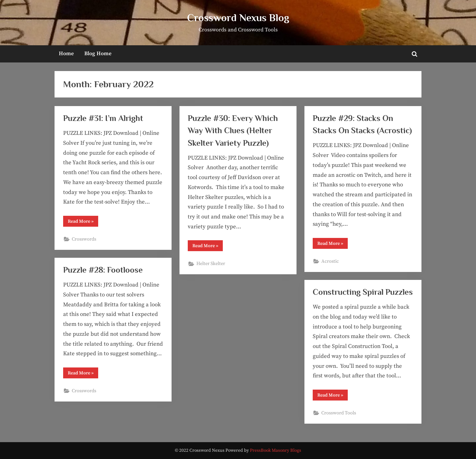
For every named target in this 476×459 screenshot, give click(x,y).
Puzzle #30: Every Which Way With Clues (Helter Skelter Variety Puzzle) (233, 130)
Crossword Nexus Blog (238, 18)
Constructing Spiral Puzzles (363, 292)
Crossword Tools (339, 413)
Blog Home (98, 54)
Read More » (83, 222)
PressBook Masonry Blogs (276, 451)
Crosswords (84, 239)
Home (66, 54)
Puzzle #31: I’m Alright (103, 118)
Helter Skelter (211, 264)
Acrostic (330, 261)
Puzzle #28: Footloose (103, 270)
